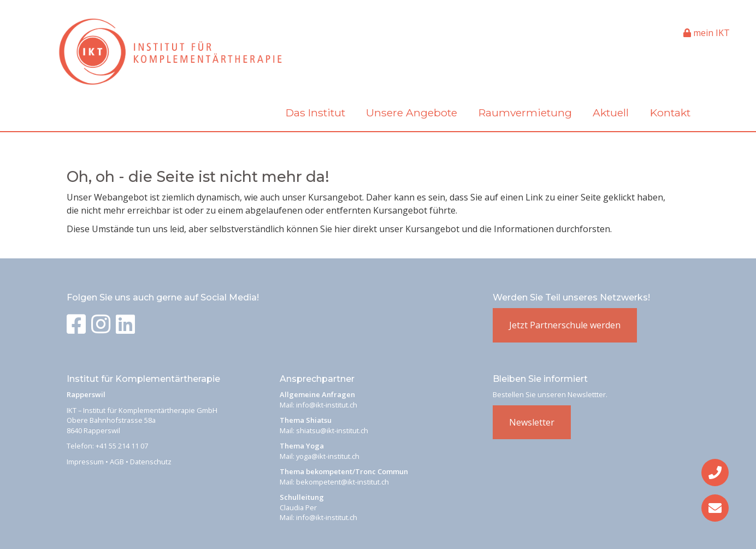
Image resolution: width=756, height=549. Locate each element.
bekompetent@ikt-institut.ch (342, 482)
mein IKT (707, 33)
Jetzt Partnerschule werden (565, 325)
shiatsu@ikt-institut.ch (332, 430)
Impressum (85, 462)
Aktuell (611, 113)
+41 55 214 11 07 (122, 446)
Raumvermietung (525, 113)
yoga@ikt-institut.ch (328, 456)
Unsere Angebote (412, 113)
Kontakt (670, 113)
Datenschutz (151, 462)
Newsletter (532, 422)
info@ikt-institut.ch (327, 405)
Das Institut (315, 113)
